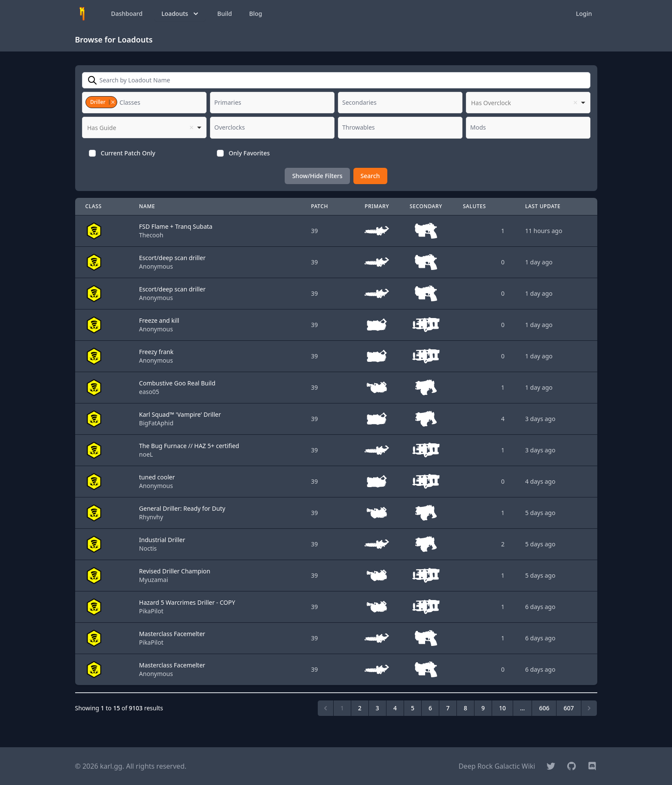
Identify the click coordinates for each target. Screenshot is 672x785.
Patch (319, 206)
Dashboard (127, 14)
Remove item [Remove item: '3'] (113, 102)
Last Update (543, 206)
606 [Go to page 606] (544, 708)
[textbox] (132, 103)
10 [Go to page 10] (502, 708)
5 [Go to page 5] (413, 708)
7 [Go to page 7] (448, 708)
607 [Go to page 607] (569, 708)
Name (147, 206)
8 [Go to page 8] (465, 708)
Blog (255, 14)
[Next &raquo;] (589, 708)
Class (94, 206)
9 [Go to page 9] (483, 708)
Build (225, 14)
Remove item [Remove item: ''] (575, 103)
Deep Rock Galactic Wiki (497, 766)
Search (370, 176)
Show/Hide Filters (317, 176)
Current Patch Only (128, 153)
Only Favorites (249, 153)
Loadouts (181, 14)
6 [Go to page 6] (430, 708)
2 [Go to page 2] (360, 708)
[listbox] (528, 103)
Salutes (474, 206)
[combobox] (144, 103)
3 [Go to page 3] (377, 708)
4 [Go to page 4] (395, 708)
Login (584, 14)
